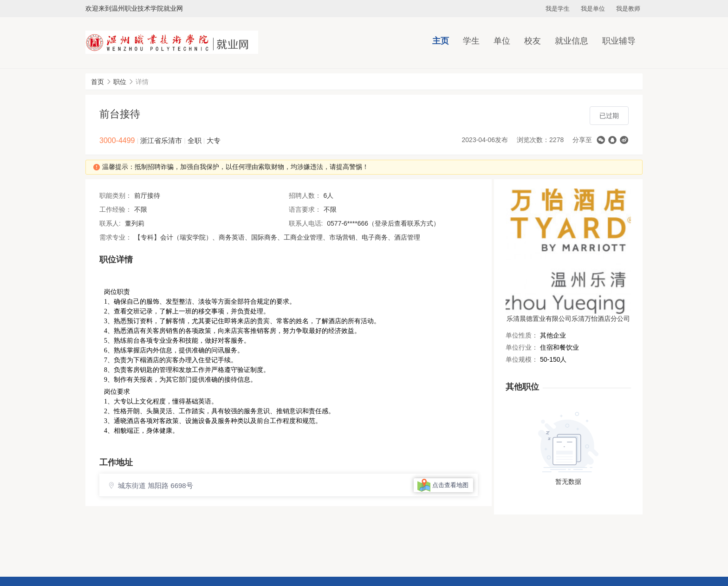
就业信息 (572, 41)
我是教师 (628, 9)
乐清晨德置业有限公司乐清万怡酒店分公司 (568, 319)
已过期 (609, 116)
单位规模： (522, 359)
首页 (97, 82)
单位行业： (522, 347)
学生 (471, 41)
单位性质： (522, 335)
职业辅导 (619, 41)
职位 (120, 82)
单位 (502, 41)
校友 (533, 41)
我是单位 (593, 9)
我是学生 (558, 9)
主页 (441, 41)
